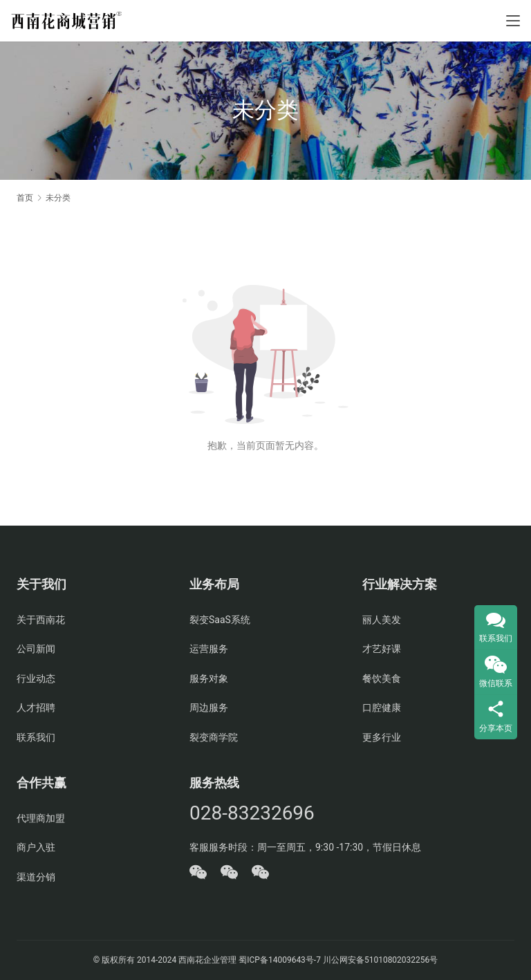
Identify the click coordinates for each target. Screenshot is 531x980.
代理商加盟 (41, 818)
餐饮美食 (382, 678)
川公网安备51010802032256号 (380, 960)
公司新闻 (36, 649)
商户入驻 (36, 847)
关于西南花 (41, 620)
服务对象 (209, 678)
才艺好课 (382, 649)
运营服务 (209, 649)
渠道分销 (36, 877)
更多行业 (382, 737)
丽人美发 (382, 620)
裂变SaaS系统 (220, 620)
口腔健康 (382, 708)
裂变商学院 (214, 737)
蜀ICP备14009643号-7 (281, 960)
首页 (25, 198)
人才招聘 (36, 708)
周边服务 (209, 708)
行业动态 (36, 678)
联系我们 (36, 737)
